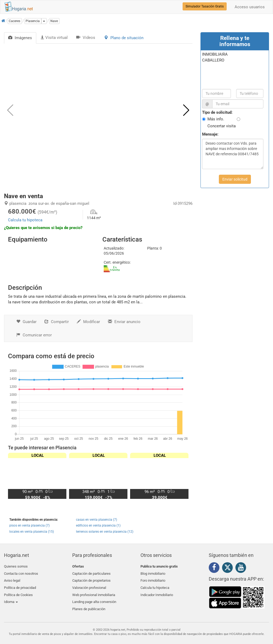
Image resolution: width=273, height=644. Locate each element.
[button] (186, 110)
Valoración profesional (89, 585)
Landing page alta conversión (94, 598)
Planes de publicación (89, 604)
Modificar (88, 322)
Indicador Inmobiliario (157, 591)
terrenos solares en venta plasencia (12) (105, 532)
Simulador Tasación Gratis (205, 6)
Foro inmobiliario (153, 579)
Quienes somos (16, 566)
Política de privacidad (20, 585)
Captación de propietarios (91, 579)
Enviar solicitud (235, 179)
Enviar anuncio (124, 322)
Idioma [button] (11, 598)
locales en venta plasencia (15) (32, 532)
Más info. (216, 119)
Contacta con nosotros (21, 572)
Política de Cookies (18, 591)
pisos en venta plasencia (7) (29, 525)
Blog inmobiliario (153, 572)
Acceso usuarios (250, 7)
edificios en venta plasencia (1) (98, 525)
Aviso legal (12, 579)
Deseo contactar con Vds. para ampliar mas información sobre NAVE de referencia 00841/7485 (233, 154)
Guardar (26, 322)
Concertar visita (222, 126)
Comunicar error (34, 335)
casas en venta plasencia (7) (97, 520)
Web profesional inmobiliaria (94, 591)
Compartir (57, 322)
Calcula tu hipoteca (25, 220)
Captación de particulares (91, 572)
